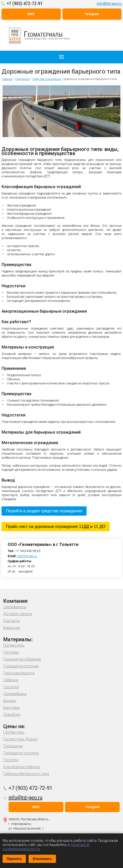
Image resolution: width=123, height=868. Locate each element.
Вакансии (12, 628)
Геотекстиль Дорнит (21, 739)
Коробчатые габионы (22, 767)
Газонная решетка (19, 673)
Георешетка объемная (22, 659)
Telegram (92, 14)
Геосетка (11, 687)
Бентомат (12, 708)
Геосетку (11, 760)
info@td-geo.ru (109, 4)
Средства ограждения (47, 79)
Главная (7, 79)
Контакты (12, 621)
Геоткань (11, 652)
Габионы (11, 680)
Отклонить (42, 859)
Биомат (10, 701)
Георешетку (13, 746)
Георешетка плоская (21, 666)
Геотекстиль (14, 645)
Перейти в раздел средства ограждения (44, 511)
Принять (14, 859)
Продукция (22, 79)
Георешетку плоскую (21, 753)
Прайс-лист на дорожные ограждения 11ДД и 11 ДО (56, 527)
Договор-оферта (18, 614)
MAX (31, 14)
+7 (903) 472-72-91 (25, 3)
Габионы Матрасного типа (26, 774)
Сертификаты (15, 607)
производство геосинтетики (42, 36)
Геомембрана (15, 694)
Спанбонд (12, 714)
